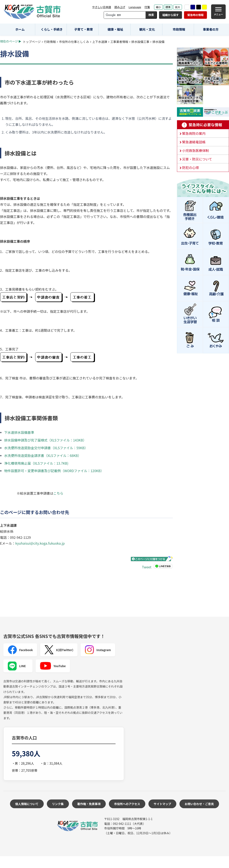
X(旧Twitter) (59, 650)
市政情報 (179, 29)
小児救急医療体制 (195, 150)
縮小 (158, 7)
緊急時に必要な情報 (203, 125)
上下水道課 (100, 42)
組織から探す (171, 15)
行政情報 (50, 42)
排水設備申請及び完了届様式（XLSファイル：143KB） (45, 440)
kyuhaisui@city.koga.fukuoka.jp (40, 543)
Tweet (147, 567)
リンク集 (58, 804)
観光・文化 (147, 29)
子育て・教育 (83, 29)
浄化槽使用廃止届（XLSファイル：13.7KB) (36, 463)
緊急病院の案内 (194, 133)
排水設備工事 (140, 42)
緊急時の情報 (195, 15)
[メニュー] (218, 12)
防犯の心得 (190, 168)
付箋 (147, 7)
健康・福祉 (115, 29)
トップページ (32, 42)
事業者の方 (211, 29)
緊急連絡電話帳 (194, 142)
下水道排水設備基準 (19, 432)
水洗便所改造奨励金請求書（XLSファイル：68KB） (43, 455)
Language (135, 7)
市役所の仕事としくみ (74, 42)
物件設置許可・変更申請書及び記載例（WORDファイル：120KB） (54, 471)
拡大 (178, 7)
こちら (58, 493)
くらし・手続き (52, 29)
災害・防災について (197, 159)
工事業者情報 (119, 42)
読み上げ (120, 7)
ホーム (20, 29)
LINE (17, 666)
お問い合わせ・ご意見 (199, 804)
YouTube (53, 666)
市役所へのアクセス (127, 804)
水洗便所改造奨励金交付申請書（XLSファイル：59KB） (46, 448)
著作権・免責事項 (89, 804)
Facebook (20, 650)
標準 (168, 7)
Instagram (98, 650)
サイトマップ (162, 804)
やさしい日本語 (101, 7)
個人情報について (27, 804)
